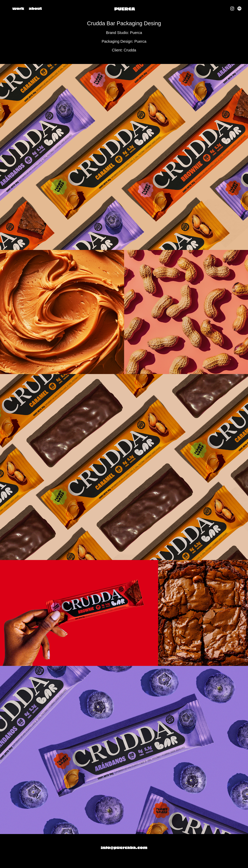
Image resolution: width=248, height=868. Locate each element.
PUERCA (125, 9)
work (18, 8)
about (35, 8)
